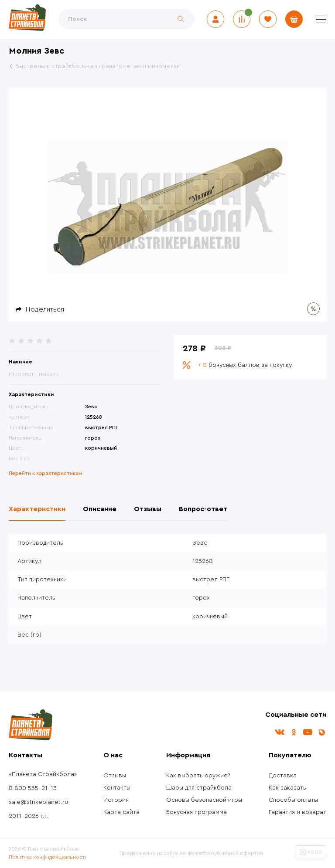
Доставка (283, 776)
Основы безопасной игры (204, 800)
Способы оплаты (293, 800)
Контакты (117, 788)
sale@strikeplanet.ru (38, 802)
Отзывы (115, 776)
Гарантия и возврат (297, 812)
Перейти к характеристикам (45, 473)
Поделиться (45, 309)
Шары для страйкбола (199, 788)
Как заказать (287, 788)
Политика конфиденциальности (48, 857)
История (116, 800)
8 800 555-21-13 (33, 788)
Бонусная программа (197, 812)
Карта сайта (121, 812)
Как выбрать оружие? (198, 776)
